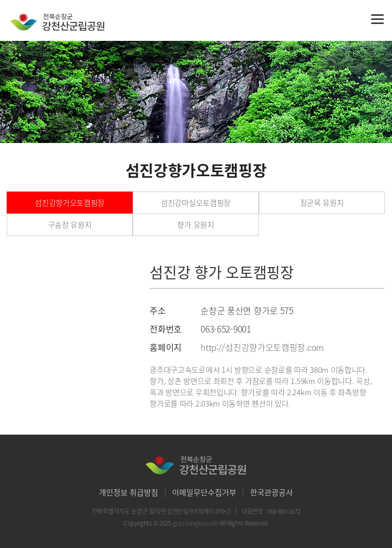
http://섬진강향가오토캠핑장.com (262, 347)
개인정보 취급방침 (129, 492)
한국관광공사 (272, 492)
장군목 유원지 (322, 203)
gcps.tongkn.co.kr (196, 523)
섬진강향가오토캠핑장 (70, 203)
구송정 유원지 (70, 225)
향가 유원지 (195, 225)
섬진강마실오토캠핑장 (196, 203)
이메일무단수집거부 (204, 492)
